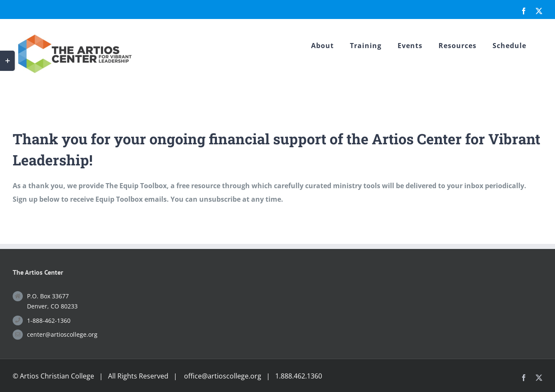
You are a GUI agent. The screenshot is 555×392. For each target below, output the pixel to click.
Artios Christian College (57, 376)
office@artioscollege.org (223, 376)
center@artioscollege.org (62, 334)
